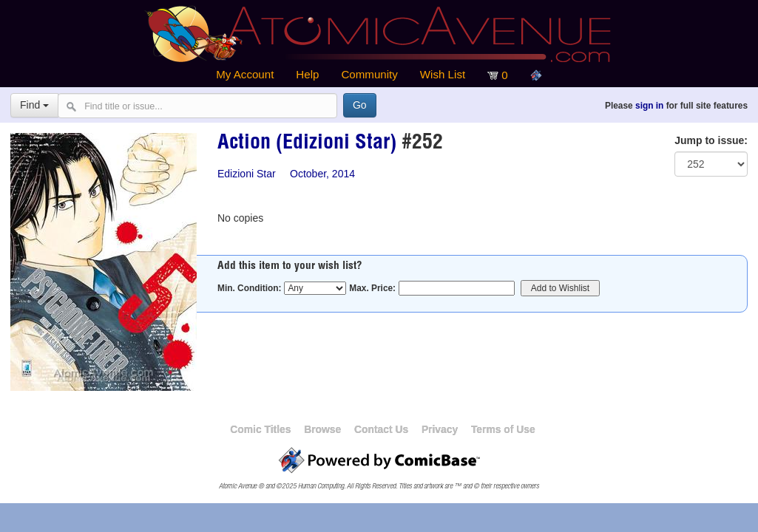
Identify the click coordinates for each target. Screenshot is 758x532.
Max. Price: (372, 288)
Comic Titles (260, 429)
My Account (245, 74)
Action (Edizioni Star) (307, 144)
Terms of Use (503, 429)
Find (34, 105)
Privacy (440, 429)
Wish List (443, 74)
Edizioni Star (247, 174)
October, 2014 (322, 174)
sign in (649, 106)
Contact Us (381, 429)
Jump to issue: (711, 140)
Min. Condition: (250, 288)
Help (307, 74)
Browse (322, 429)
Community (369, 74)
